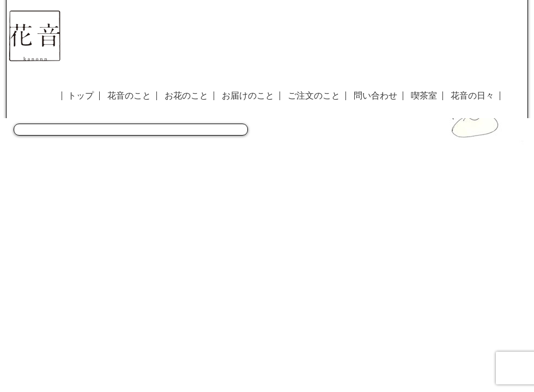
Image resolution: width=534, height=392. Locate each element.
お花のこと (186, 96)
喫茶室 (424, 96)
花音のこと (129, 96)
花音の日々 (472, 96)
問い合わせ (375, 96)
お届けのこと (248, 96)
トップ (81, 96)
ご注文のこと (314, 96)
